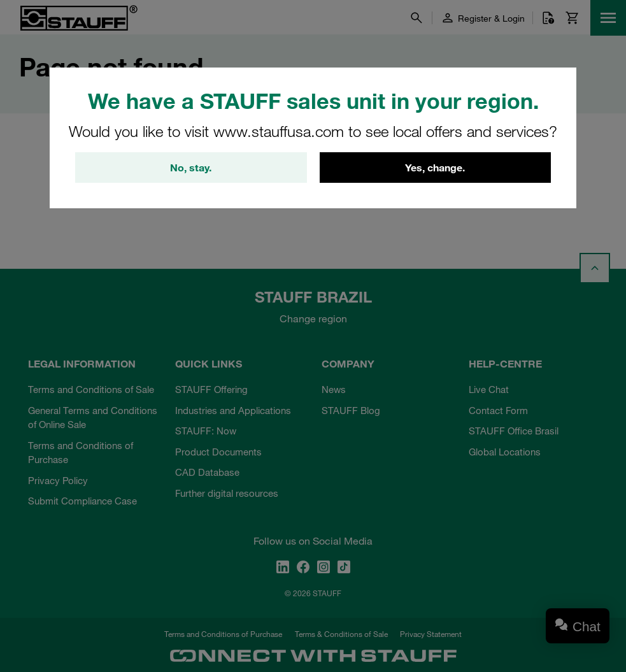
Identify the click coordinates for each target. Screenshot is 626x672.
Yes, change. (435, 168)
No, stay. (191, 168)
